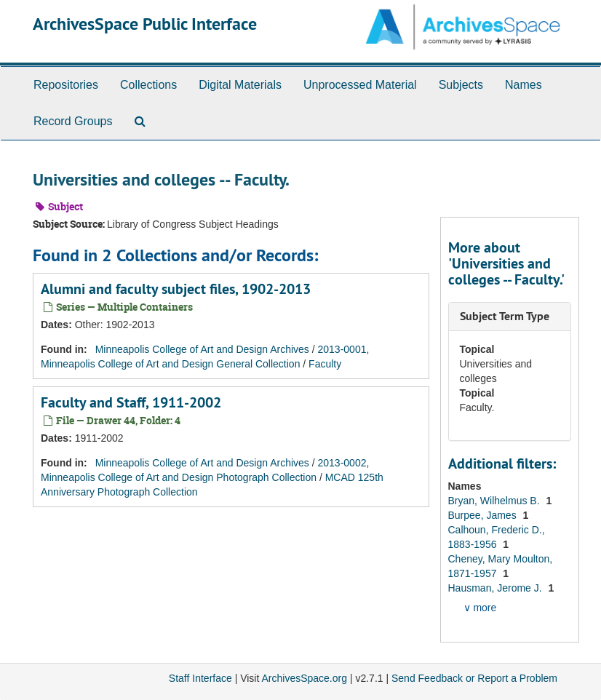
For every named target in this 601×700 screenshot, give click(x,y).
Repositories (66, 85)
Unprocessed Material (360, 85)
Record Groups (73, 121)
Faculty (325, 364)
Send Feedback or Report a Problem (474, 678)
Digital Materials (240, 85)
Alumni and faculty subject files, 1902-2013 (176, 289)
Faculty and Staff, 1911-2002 (131, 402)
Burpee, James (484, 515)
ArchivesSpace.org (304, 678)
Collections (148, 85)
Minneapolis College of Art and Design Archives (202, 349)
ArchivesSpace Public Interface (145, 24)
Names (524, 85)
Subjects (461, 85)
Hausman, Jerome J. (497, 588)
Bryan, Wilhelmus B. (495, 501)
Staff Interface (200, 678)
